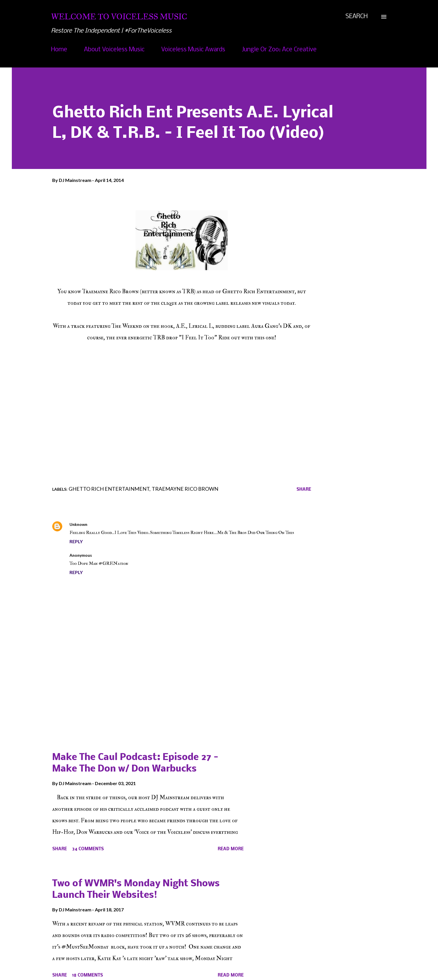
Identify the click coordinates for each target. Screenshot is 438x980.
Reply (76, 541)
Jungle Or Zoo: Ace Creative (279, 50)
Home (59, 50)
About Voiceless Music (114, 50)
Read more (231, 849)
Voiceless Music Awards (193, 50)
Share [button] (304, 490)
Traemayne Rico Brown (185, 489)
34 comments (88, 849)
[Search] (357, 17)
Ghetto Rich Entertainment (109, 489)
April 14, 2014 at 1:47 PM (120, 555)
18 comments (88, 975)
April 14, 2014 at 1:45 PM (115, 524)
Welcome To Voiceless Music (119, 17)
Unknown (78, 524)
